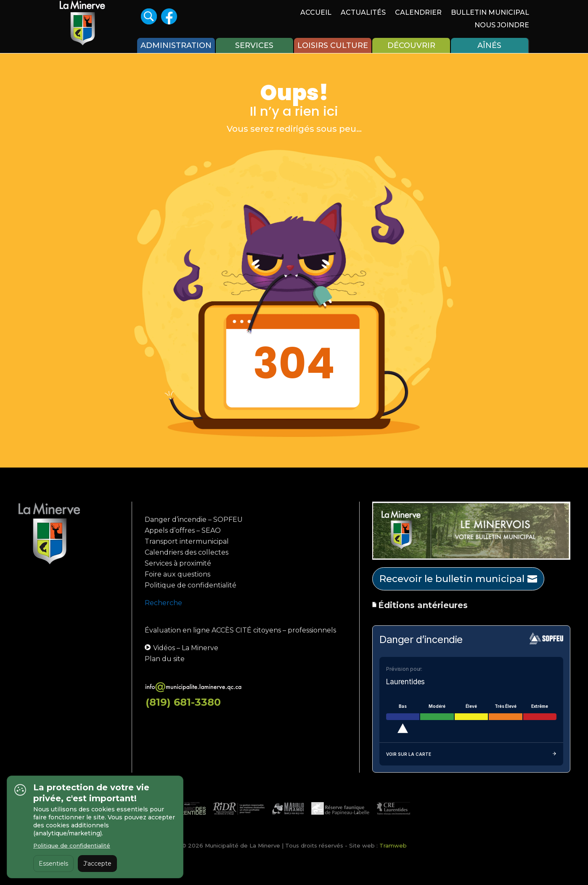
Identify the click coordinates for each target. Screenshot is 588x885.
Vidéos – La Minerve (181, 648)
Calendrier (418, 13)
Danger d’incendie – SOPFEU (194, 520)
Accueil (316, 13)
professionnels (312, 630)
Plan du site (165, 659)
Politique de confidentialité (191, 585)
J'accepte (97, 864)
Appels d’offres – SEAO (183, 530)
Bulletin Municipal (490, 13)
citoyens (267, 630)
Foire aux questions (177, 574)
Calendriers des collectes (187, 552)
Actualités (363, 13)
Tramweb (393, 845)
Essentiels (53, 864)
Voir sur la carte (471, 754)
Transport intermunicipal (187, 541)
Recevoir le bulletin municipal (452, 579)
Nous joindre (502, 26)
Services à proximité (178, 563)
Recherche (163, 603)
